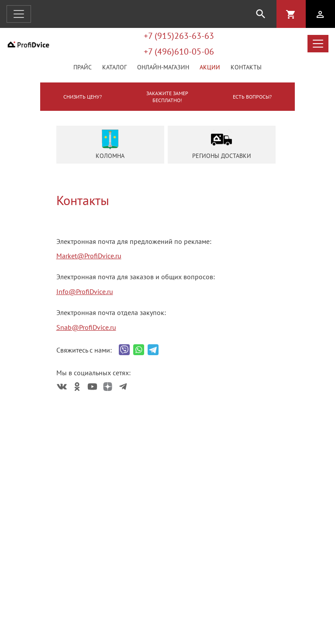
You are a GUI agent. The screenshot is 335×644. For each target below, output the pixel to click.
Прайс (83, 67)
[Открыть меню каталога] (318, 44)
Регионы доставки (222, 144)
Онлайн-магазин (163, 67)
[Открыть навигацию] (19, 14)
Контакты (246, 67)
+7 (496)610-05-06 (179, 51)
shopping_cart (291, 14)
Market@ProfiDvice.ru (89, 256)
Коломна (110, 144)
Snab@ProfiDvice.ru (86, 327)
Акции (210, 67)
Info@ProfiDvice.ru (85, 291)
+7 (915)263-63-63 (179, 36)
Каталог (114, 67)
